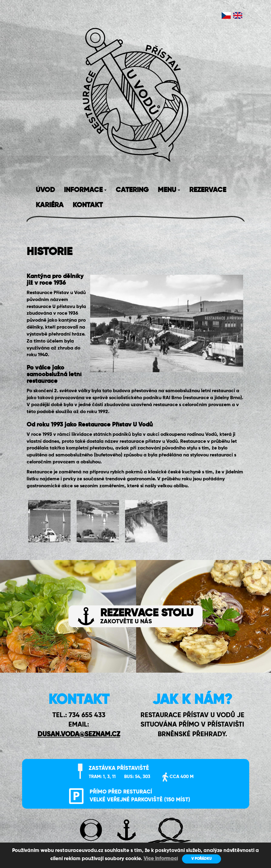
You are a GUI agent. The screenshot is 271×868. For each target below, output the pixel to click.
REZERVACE (208, 190)
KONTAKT (88, 205)
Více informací (161, 859)
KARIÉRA (50, 205)
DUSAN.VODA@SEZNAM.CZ (79, 734)
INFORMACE (85, 190)
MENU (169, 190)
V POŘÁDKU (202, 859)
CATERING (132, 190)
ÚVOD (45, 190)
